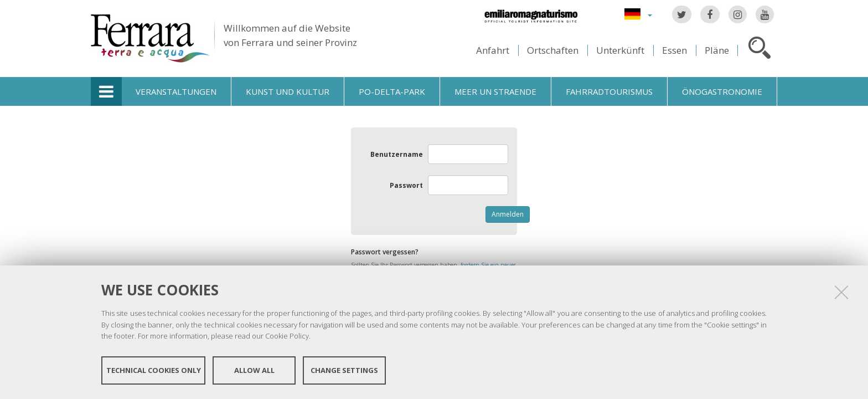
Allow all (254, 370)
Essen (675, 50)
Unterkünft (620, 50)
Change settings (344, 370)
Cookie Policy (287, 336)
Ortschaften (553, 50)
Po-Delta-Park (392, 91)
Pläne (717, 50)
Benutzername (397, 154)
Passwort (406, 185)
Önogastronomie (722, 91)
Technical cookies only (154, 370)
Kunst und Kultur (288, 91)
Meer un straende (495, 91)
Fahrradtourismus (609, 91)
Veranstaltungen (176, 91)
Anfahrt (493, 50)
